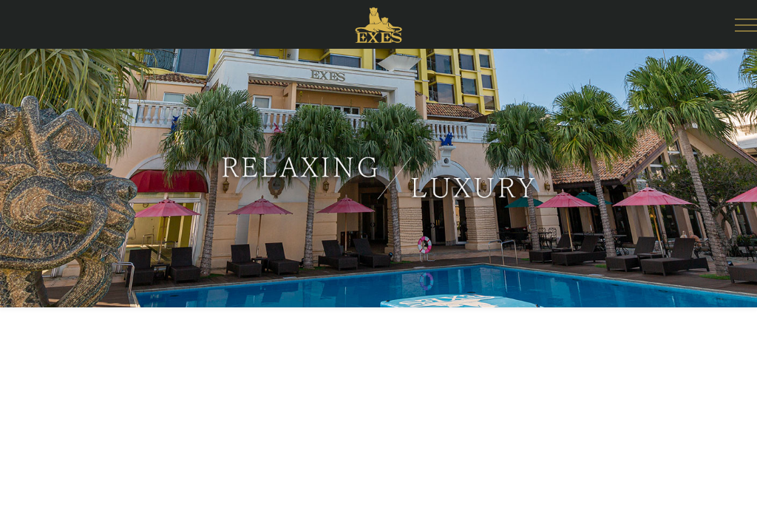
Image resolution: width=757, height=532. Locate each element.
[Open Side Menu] (746, 25)
